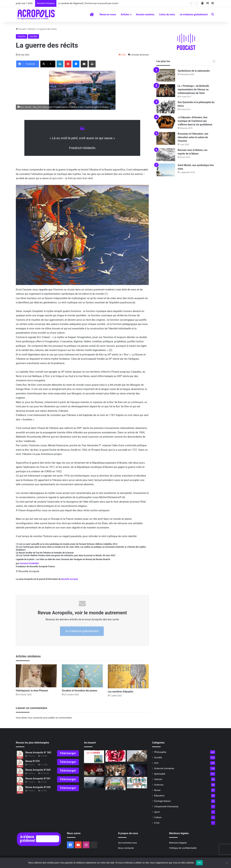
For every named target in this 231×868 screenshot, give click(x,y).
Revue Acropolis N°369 (38, 770)
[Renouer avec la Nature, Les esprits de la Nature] (166, 155)
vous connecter (35, 718)
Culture (158, 817)
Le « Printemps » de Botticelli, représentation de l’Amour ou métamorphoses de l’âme (194, 89)
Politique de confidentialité (183, 848)
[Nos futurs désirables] (115, 784)
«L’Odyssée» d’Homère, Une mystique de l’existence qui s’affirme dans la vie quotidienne (195, 121)
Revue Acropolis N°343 (38, 787)
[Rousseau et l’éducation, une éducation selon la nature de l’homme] (166, 138)
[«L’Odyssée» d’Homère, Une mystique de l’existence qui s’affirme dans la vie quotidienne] (166, 122)
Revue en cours (108, 14)
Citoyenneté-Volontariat (166, 806)
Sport (157, 812)
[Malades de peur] (94, 782)
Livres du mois (167, 14)
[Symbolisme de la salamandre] (166, 75)
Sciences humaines (164, 768)
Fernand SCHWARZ (29, 563)
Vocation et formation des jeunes (80, 691)
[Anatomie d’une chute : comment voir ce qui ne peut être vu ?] (94, 770)
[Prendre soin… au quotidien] (115, 756)
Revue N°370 (32, 761)
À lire (157, 823)
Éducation (159, 796)
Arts (156, 763)
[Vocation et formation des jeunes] (82, 676)
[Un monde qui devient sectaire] (115, 770)
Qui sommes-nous (127, 843)
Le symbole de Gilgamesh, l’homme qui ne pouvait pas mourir (90, 3)
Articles (125, 14)
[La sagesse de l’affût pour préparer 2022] (137, 756)
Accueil (21, 29)
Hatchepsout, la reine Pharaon (32, 691)
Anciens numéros (145, 14)
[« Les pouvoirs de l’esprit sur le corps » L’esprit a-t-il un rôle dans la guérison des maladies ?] (94, 757)
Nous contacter (126, 848)
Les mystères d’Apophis (121, 692)
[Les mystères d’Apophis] (128, 676)
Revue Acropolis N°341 (38, 779)
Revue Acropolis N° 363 (38, 753)
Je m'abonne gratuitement (82, 631)
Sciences (159, 785)
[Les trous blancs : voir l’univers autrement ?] (137, 770)
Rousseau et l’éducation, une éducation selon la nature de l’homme (193, 137)
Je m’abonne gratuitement (194, 14)
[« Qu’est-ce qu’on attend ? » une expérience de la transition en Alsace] (137, 783)
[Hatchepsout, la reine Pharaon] (36, 676)
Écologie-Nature (162, 801)
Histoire (31, 29)
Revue (157, 790)
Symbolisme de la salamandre (194, 71)
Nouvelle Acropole (70, 579)
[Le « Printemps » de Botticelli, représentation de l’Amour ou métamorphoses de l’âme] (166, 91)
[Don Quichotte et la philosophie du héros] (166, 107)
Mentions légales (178, 843)
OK (199, 863)
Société (33, 36)
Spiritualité (160, 774)
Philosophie (160, 752)
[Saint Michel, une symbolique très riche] (166, 170)
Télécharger (68, 753)
